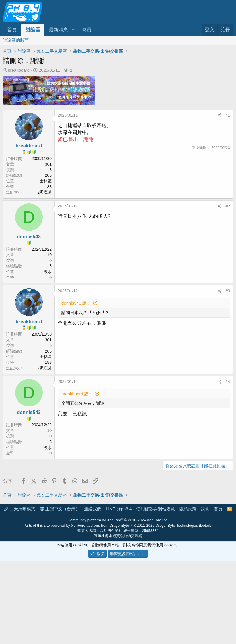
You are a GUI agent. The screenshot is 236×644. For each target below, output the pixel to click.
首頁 (12, 30)
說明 (205, 592)
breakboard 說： (77, 394)
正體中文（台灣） (60, 592)
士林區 (46, 181)
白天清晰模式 (20, 592)
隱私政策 (188, 592)
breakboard (19, 70)
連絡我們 (93, 592)
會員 (87, 30)
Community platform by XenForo (118, 603)
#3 (228, 291)
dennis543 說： (76, 303)
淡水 (48, 272)
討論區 (33, 30)
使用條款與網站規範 (156, 592)
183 (48, 187)
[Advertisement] (118, 516)
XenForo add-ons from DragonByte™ (102, 609)
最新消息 (58, 30)
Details (206, 609)
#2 (228, 206)
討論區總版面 (16, 40)
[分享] (220, 116)
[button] (73, 30)
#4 (228, 382)
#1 (228, 115)
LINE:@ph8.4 (119, 592)
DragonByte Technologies (177, 609)
